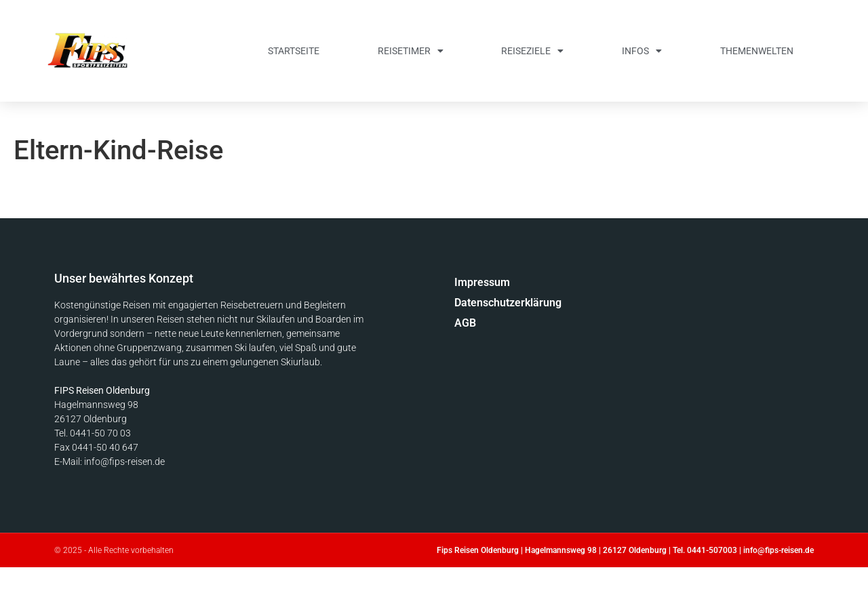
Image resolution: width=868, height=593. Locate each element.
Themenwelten (757, 51)
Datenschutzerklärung (508, 303)
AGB (465, 323)
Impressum (482, 282)
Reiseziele (532, 51)
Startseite (294, 51)
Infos (642, 51)
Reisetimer (411, 51)
